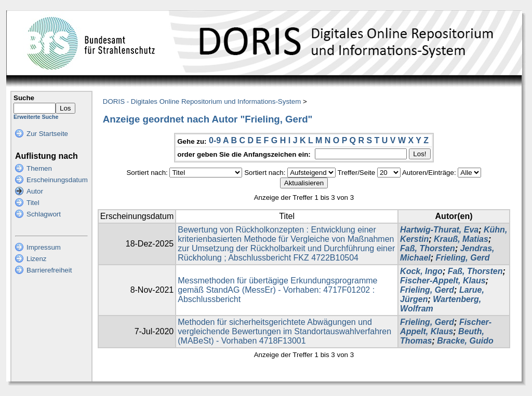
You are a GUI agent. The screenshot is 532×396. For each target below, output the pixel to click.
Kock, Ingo (421, 271)
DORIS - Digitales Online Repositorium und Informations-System (202, 101)
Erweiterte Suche (36, 117)
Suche (24, 98)
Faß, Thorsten (428, 248)
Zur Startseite (47, 134)
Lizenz (37, 259)
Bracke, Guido (465, 341)
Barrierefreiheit (49, 270)
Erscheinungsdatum (57, 180)
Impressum (44, 247)
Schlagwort (44, 214)
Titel (33, 203)
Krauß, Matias (461, 239)
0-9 (215, 140)
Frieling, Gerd (463, 258)
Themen (39, 168)
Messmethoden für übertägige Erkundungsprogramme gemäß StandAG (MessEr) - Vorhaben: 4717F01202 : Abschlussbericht (277, 290)
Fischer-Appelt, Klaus (443, 281)
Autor (35, 191)
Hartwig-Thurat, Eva (439, 230)
